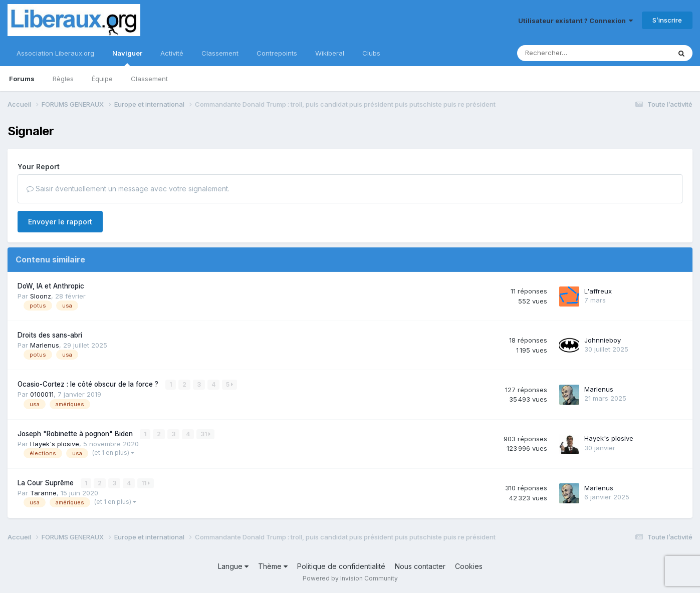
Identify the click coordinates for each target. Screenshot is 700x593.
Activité (172, 53)
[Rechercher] (565, 53)
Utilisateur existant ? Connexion (575, 21)
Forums (22, 79)
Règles (63, 79)
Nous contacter (420, 566)
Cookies (469, 566)
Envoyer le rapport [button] (60, 222)
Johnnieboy (603, 340)
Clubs (371, 53)
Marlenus (45, 345)
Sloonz (41, 296)
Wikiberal (330, 53)
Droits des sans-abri (50, 335)
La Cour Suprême (47, 483)
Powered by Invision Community (350, 578)
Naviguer (127, 58)
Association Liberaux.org (55, 53)
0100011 (42, 394)
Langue (233, 566)
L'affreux (598, 291)
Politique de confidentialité (341, 566)
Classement (149, 79)
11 (146, 483)
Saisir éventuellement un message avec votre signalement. (128, 189)
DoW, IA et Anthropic (51, 286)
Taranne (43, 493)
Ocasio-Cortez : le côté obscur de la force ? (89, 384)
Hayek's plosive (55, 444)
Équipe (102, 79)
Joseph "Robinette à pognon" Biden (76, 434)
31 (205, 434)
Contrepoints (277, 53)
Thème (273, 566)
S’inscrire (667, 20)
